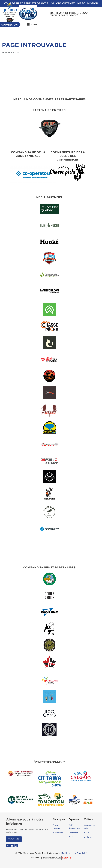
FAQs (87, 833)
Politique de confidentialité (74, 853)
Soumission (9, 25)
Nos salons (58, 833)
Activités (88, 837)
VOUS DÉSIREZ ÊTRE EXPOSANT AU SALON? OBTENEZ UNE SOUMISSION (51, 3)
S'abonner (14, 839)
